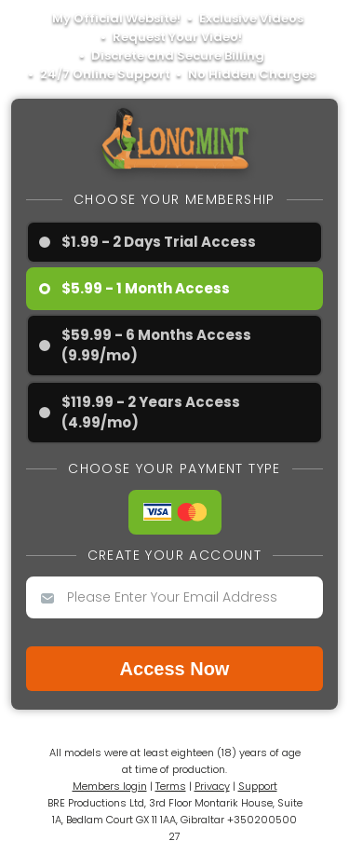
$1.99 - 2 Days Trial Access (159, 242)
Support (258, 786)
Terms (171, 786)
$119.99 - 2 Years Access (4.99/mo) (151, 412)
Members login (110, 786)
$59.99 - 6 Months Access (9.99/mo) (156, 345)
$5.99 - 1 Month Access (146, 288)
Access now (175, 669)
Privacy (212, 786)
